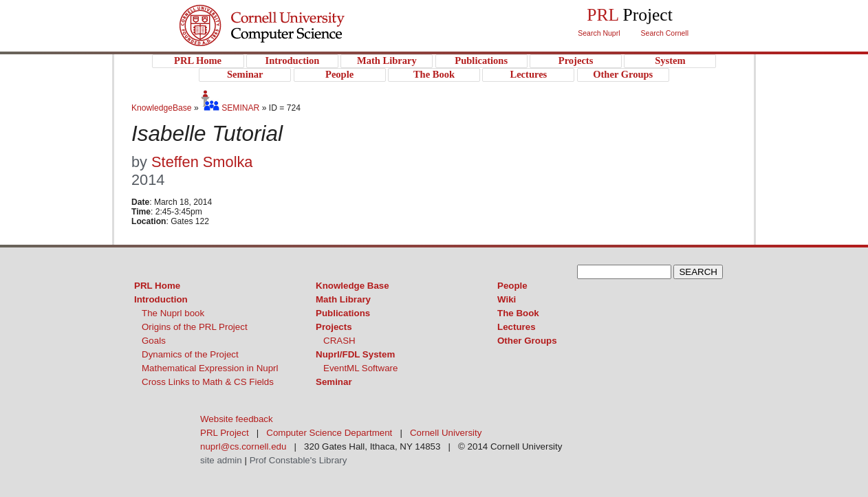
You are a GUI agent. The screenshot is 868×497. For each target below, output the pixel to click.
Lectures (517, 327)
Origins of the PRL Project (195, 327)
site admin (221, 460)
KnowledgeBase (163, 108)
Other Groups (527, 341)
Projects (334, 327)
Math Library (343, 299)
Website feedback (237, 419)
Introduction (161, 299)
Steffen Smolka (202, 162)
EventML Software (360, 368)
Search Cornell (665, 33)
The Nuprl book (173, 313)
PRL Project (290, 39)
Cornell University (290, 13)
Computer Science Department (329, 433)
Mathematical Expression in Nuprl (210, 368)
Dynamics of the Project (190, 354)
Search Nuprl (599, 33)
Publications (343, 313)
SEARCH (698, 272)
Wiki (507, 299)
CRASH (339, 341)
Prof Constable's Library (299, 460)
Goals (154, 341)
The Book (518, 313)
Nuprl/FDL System (355, 354)
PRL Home (157, 286)
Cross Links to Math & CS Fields (208, 382)
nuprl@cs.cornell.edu (243, 446)
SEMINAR (230, 108)
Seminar (334, 382)
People (512, 286)
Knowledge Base (352, 286)
